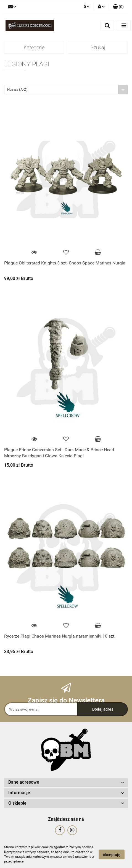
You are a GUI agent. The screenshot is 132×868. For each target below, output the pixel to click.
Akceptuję (112, 854)
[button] (118, 7)
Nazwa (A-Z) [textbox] (17, 89)
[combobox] (66, 89)
